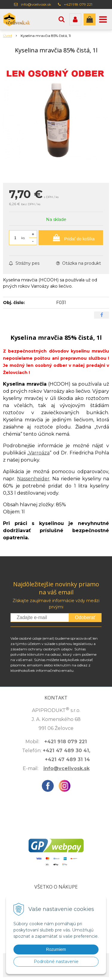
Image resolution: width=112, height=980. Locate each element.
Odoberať (85, 617)
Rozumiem (56, 949)
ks (23, 238)
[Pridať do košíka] (71, 238)
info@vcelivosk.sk (36, 4)
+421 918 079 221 (78, 4)
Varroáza (39, 453)
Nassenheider (33, 479)
